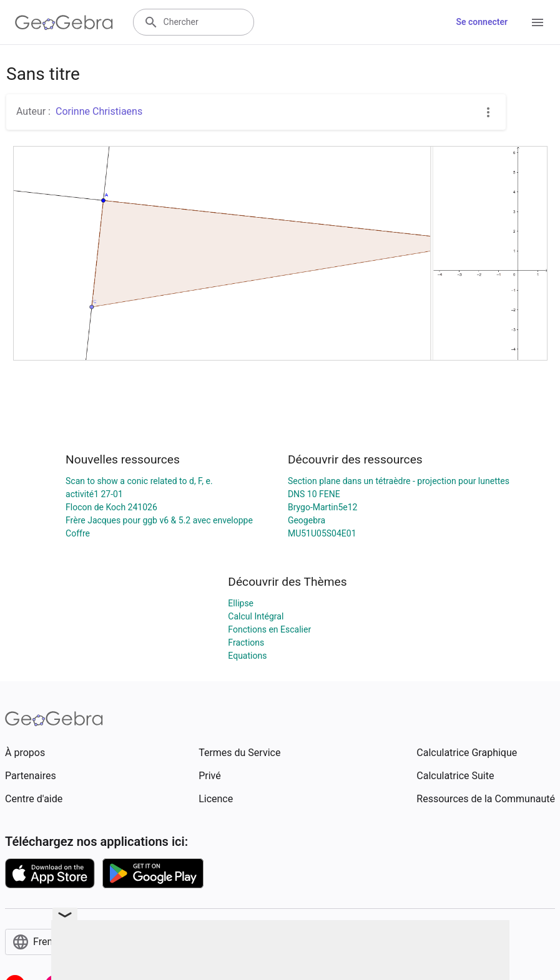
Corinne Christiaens (99, 111)
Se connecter (482, 22)
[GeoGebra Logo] (64, 22)
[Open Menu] (538, 22)
